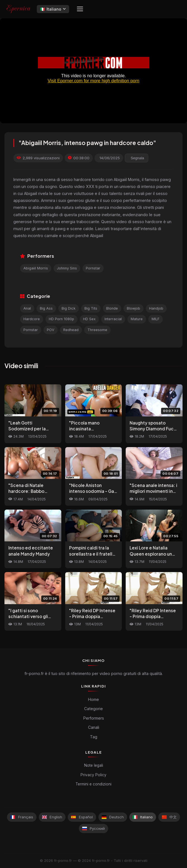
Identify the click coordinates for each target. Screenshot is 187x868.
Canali (94, 727)
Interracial (113, 319)
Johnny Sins (67, 268)
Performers (94, 718)
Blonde (112, 308)
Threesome (97, 330)
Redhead (71, 330)
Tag (94, 737)
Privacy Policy (93, 775)
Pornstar (93, 268)
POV (51, 330)
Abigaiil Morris (36, 268)
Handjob (156, 308)
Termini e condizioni (93, 784)
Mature (137, 319)
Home (93, 699)
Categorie (93, 709)
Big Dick (69, 308)
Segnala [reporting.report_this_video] (137, 158)
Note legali (94, 765)
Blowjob (133, 308)
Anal (27, 308)
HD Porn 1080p (61, 319)
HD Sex (89, 319)
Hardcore (32, 319)
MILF (156, 319)
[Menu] (80, 9)
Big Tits (91, 308)
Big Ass (46, 308)
